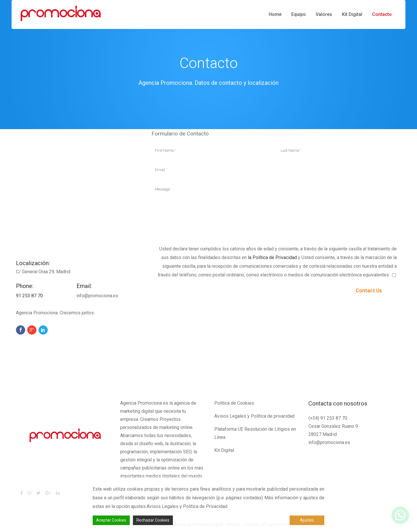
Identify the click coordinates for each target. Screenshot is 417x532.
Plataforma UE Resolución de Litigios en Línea (255, 433)
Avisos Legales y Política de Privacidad (187, 506)
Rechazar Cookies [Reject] (153, 520)
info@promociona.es (329, 442)
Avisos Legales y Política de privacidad (254, 416)
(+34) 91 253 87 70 (328, 418)
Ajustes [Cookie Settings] (307, 520)
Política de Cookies (234, 403)
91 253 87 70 (29, 296)
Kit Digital (224, 450)
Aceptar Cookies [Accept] (111, 520)
